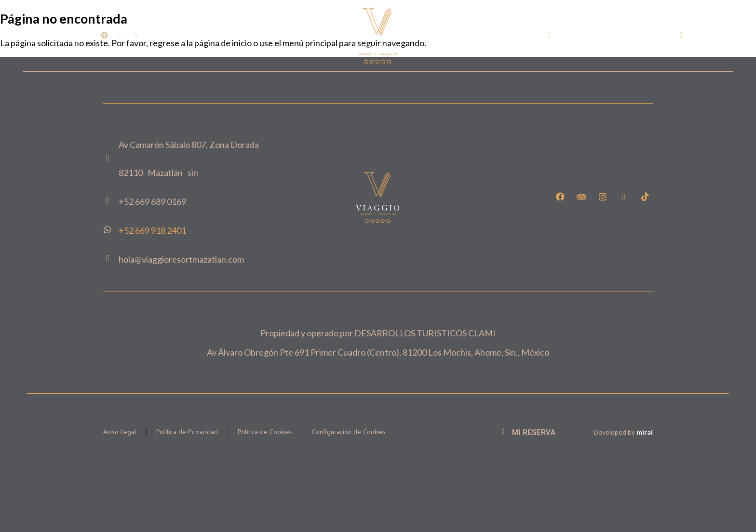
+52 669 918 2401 (152, 230)
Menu (67, 40)
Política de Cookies (265, 432)
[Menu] (32, 36)
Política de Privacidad (187, 432)
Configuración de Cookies (349, 432)
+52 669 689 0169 (595, 35)
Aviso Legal (120, 432)
